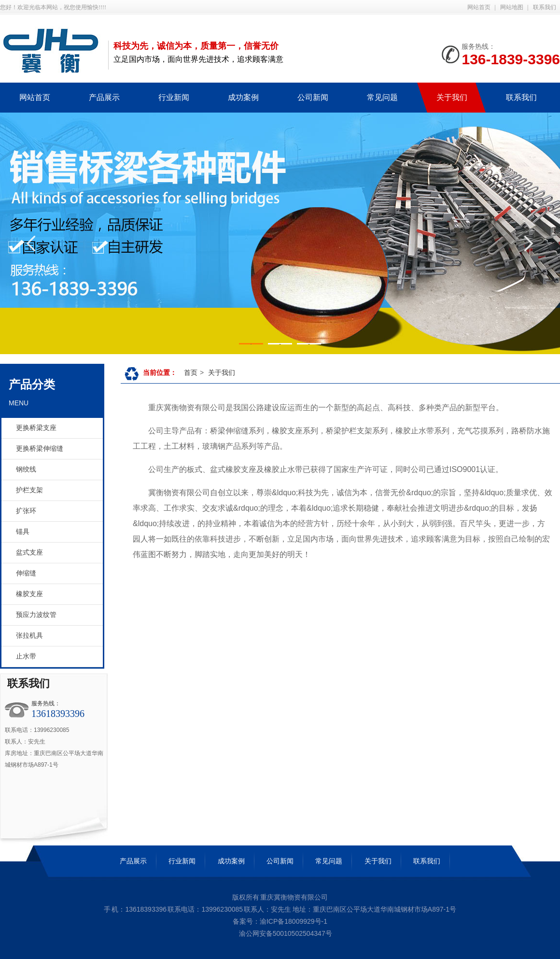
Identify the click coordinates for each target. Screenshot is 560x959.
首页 (191, 372)
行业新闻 (182, 861)
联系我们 (545, 7)
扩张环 (26, 511)
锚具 (23, 532)
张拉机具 (29, 636)
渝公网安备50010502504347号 (285, 933)
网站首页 (479, 7)
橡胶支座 (29, 594)
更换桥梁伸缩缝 (40, 449)
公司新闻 (280, 861)
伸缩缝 (26, 573)
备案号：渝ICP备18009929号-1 (280, 921)
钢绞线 (26, 469)
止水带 (26, 656)
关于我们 (222, 372)
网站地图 (512, 7)
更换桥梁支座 (36, 428)
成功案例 (231, 861)
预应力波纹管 (36, 615)
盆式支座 (29, 552)
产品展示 (133, 861)
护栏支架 (29, 490)
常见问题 (329, 861)
